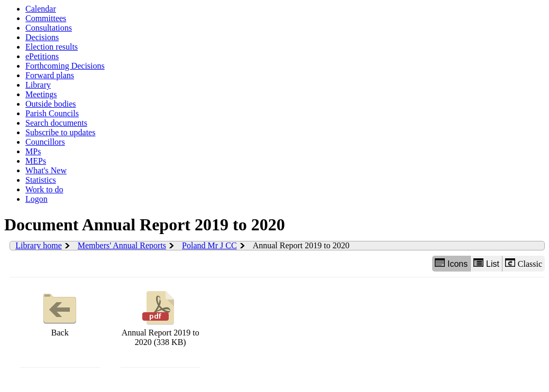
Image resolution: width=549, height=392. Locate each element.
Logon (36, 199)
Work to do (44, 189)
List (486, 263)
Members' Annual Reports (122, 245)
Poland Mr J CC (209, 245)
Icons (451, 263)
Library (38, 85)
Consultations (49, 28)
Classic (524, 263)
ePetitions (42, 56)
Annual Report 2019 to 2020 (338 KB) (161, 317)
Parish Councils (52, 113)
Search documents (56, 123)
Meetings (41, 94)
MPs (33, 151)
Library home (39, 245)
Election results (52, 47)
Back (60, 312)
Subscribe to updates (60, 132)
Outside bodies (51, 104)
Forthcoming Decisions (65, 66)
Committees (46, 18)
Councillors (45, 142)
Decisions (42, 37)
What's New (46, 170)
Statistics (41, 180)
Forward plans (50, 75)
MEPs (36, 161)
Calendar (41, 9)
